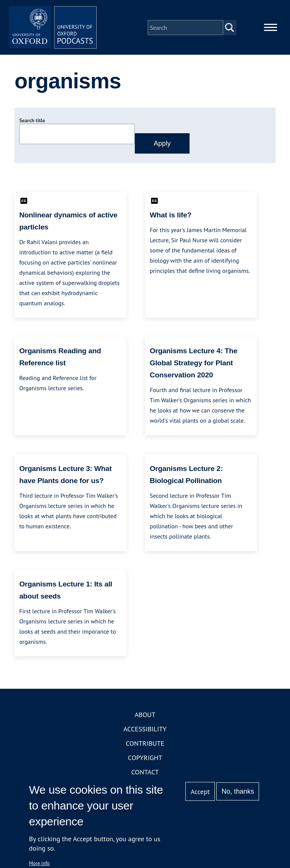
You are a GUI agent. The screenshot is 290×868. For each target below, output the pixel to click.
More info (39, 863)
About (145, 716)
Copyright (145, 759)
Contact (145, 773)
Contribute (145, 745)
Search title (32, 122)
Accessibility (145, 730)
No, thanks (238, 791)
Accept (200, 792)
